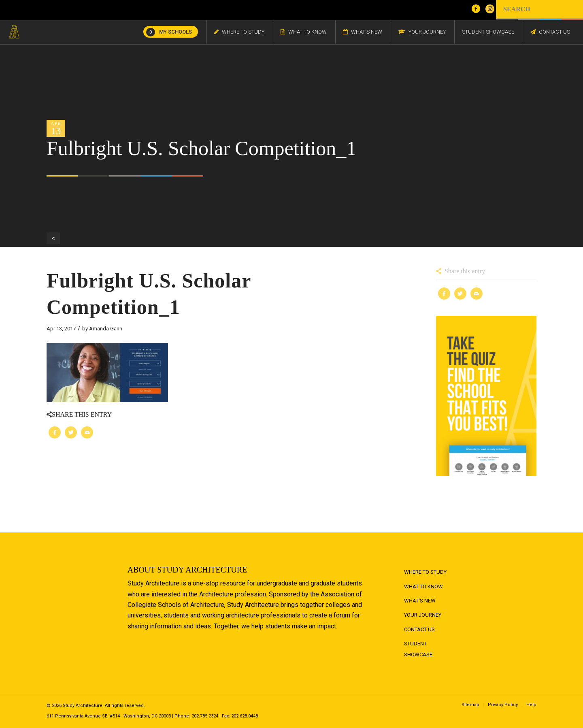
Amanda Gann (106, 329)
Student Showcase (418, 649)
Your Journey (423, 615)
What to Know (423, 586)
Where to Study (425, 572)
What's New (420, 601)
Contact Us (419, 629)
